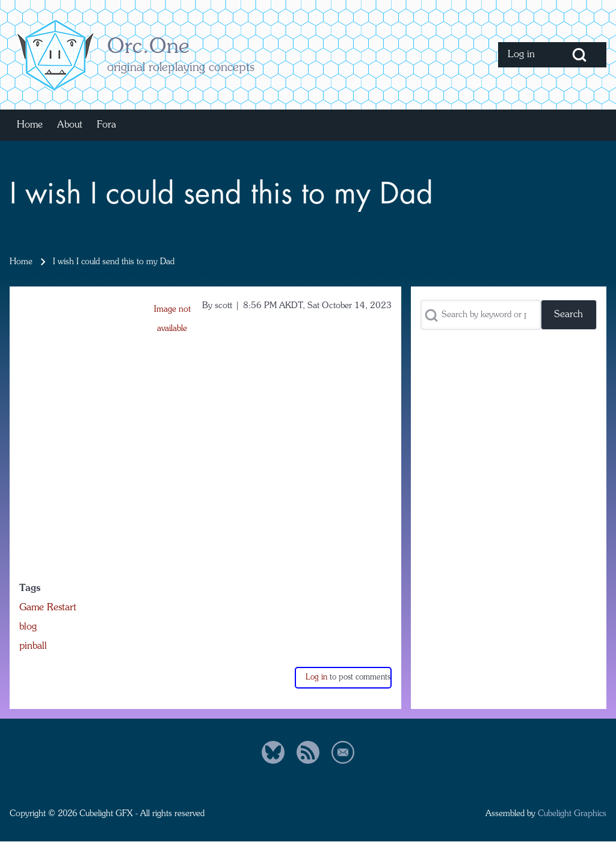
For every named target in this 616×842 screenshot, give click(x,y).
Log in (316, 677)
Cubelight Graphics (572, 814)
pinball (33, 646)
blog (28, 627)
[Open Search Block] (579, 55)
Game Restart (48, 608)
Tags (30, 589)
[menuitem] (525, 55)
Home (21, 262)
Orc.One (148, 48)
